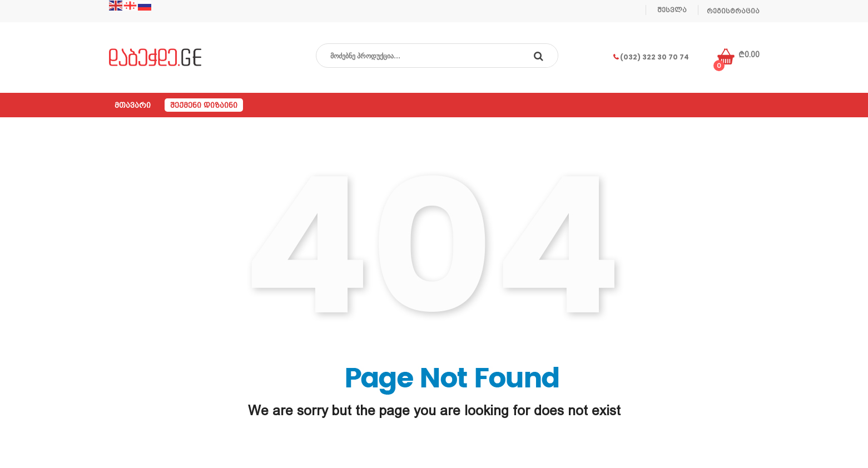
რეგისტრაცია (733, 11)
